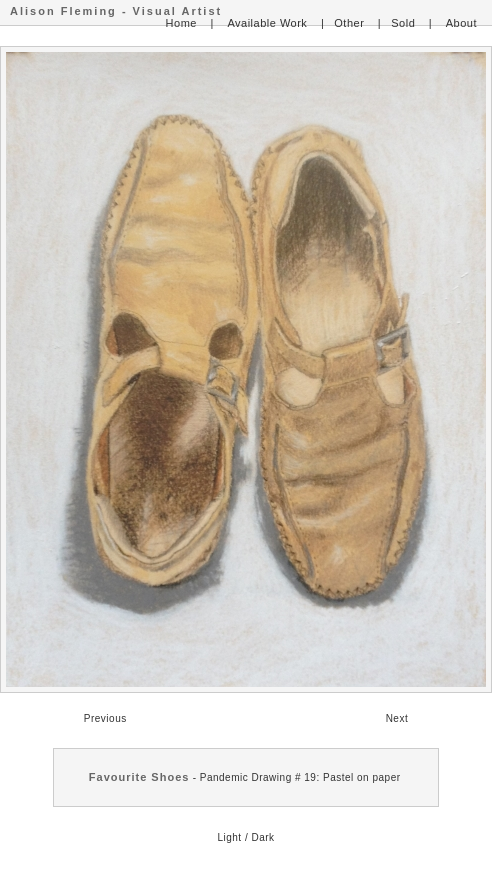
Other (349, 23)
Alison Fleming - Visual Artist (116, 11)
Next (397, 718)
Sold (403, 23)
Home (181, 23)
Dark (262, 837)
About (461, 23)
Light (229, 837)
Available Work (267, 23)
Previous (105, 718)
